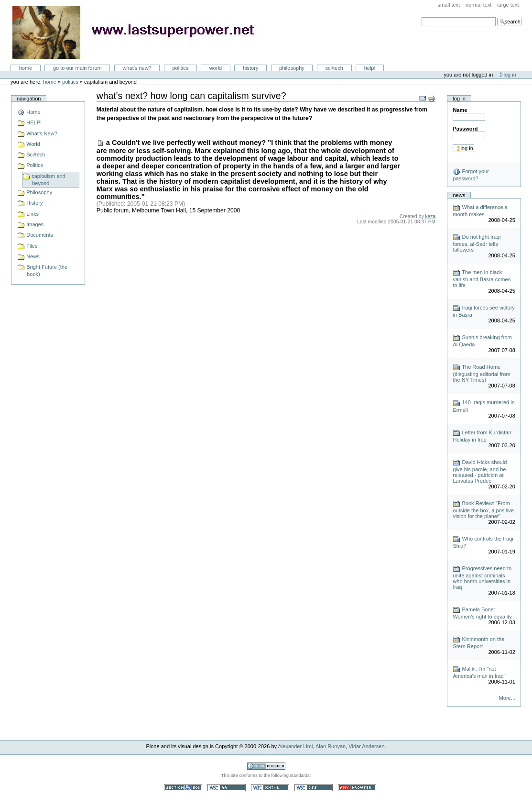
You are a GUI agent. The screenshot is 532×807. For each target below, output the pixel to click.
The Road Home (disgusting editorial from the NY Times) (481, 373)
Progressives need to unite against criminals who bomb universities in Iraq (482, 578)
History (251, 68)
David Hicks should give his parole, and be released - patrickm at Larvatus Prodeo (480, 471)
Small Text (449, 5)
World (216, 68)
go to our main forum (77, 68)
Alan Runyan (331, 746)
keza (430, 216)
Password (465, 129)
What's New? (137, 68)
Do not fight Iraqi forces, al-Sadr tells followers (477, 243)
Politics (180, 68)
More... (507, 698)
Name (460, 110)
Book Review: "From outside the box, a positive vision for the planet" (483, 510)
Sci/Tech (334, 68)
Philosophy (292, 68)
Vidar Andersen (366, 746)
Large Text (508, 5)
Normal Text (479, 5)
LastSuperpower (139, 33)
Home (26, 68)
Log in (510, 75)
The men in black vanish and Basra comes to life (482, 279)
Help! (370, 68)
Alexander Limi (296, 746)
